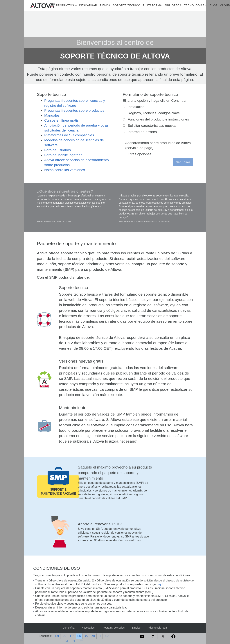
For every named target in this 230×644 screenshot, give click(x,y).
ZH (93, 636)
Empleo (136, 628)
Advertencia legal (158, 628)
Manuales (52, 115)
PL (74, 641)
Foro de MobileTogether (63, 155)
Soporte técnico (127, 5)
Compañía (69, 628)
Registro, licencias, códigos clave (154, 113)
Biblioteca (173, 5)
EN (57, 636)
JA (86, 636)
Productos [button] (65, 5)
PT (81, 641)
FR (72, 636)
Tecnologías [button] (194, 5)
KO (107, 636)
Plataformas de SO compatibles (69, 135)
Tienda (105, 5)
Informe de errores (142, 132)
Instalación (136, 107)
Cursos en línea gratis (61, 120)
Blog (214, 5)
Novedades (88, 628)
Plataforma (152, 5)
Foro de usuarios (57, 150)
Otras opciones (140, 154)
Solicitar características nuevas (152, 126)
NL (67, 641)
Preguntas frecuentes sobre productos (74, 110)
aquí (160, 584)
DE (64, 636)
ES (79, 636)
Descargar (88, 5)
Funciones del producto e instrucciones (158, 119)
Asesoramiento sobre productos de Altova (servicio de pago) (158, 145)
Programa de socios (113, 628)
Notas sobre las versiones (65, 170)
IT (100, 636)
